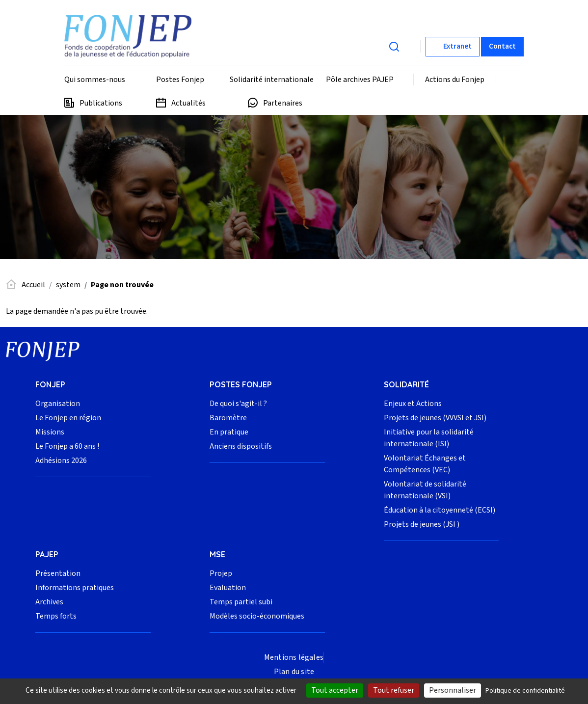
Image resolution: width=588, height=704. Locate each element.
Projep (221, 573)
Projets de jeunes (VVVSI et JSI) (435, 418)
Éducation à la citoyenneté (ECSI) (440, 510)
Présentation (58, 573)
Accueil (33, 285)
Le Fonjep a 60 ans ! (67, 446)
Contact (502, 46)
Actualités (188, 103)
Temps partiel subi (241, 602)
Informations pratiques (75, 588)
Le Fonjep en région (68, 418)
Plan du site (294, 672)
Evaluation (228, 588)
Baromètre (228, 418)
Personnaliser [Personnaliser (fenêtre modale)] (453, 690)
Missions (50, 432)
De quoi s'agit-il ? (238, 404)
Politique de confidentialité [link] (525, 691)
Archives (49, 602)
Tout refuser (394, 690)
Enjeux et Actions (413, 404)
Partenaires (283, 103)
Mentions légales (294, 657)
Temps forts (56, 616)
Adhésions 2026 (61, 460)
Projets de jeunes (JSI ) (422, 524)
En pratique (229, 432)
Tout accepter (335, 690)
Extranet (457, 46)
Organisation (58, 404)
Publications (101, 103)
